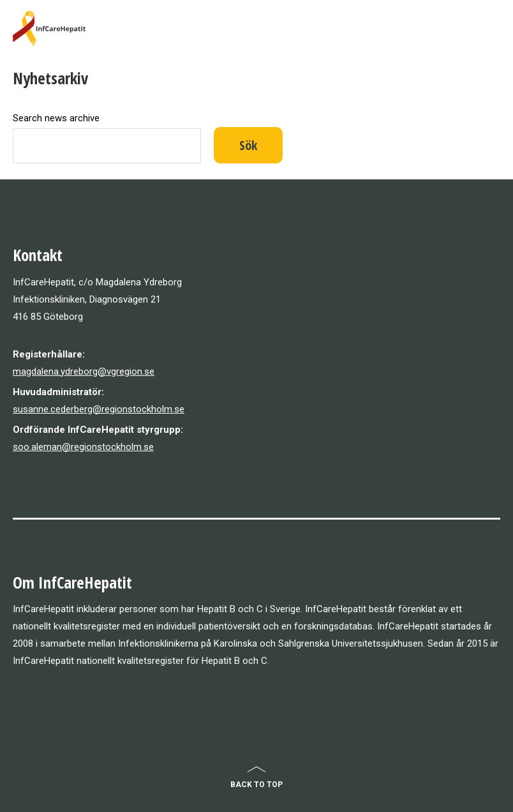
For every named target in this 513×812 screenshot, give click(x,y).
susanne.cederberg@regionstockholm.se (99, 409)
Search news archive (56, 118)
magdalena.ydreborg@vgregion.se (84, 372)
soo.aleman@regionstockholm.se (83, 447)
